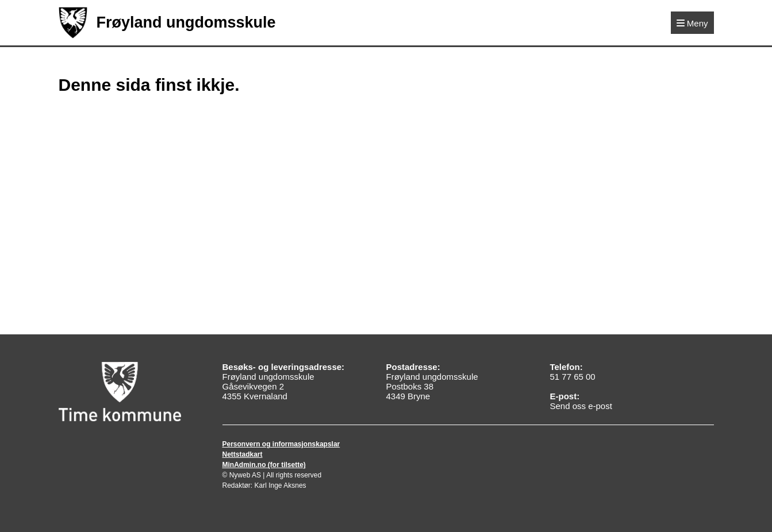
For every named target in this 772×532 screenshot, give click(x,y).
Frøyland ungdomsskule (167, 23)
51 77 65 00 (572, 377)
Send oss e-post (581, 406)
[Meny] (692, 23)
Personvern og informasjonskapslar (281, 444)
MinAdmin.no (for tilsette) (264, 465)
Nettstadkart (243, 454)
